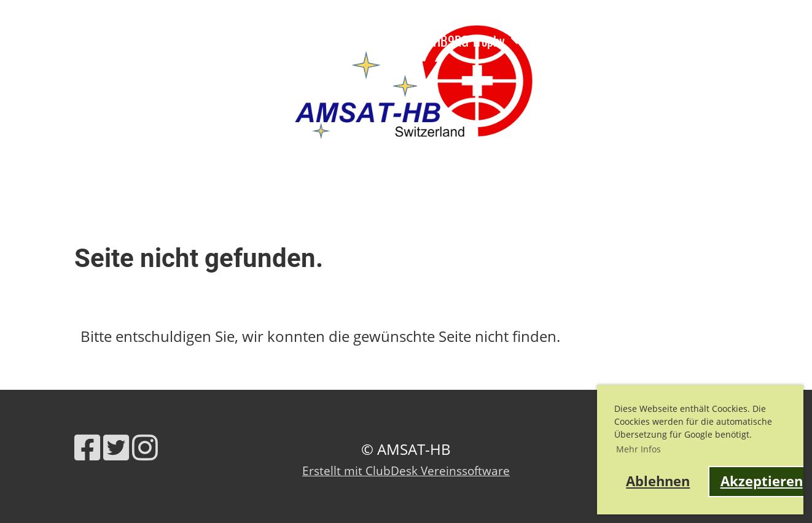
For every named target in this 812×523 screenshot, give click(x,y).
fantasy (198, 71)
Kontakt (29, 71)
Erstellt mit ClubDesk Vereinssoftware (406, 471)
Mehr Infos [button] (638, 449)
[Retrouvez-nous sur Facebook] (87, 447)
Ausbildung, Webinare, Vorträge (145, 41)
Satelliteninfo (368, 41)
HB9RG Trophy (478, 41)
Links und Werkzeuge (598, 41)
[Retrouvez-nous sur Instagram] (145, 447)
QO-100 (138, 71)
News (23, 41)
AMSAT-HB (775, 58)
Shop (83, 71)
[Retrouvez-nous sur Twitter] (116, 447)
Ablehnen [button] (658, 481)
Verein (279, 41)
